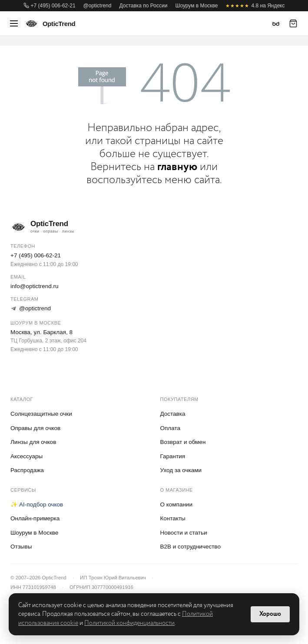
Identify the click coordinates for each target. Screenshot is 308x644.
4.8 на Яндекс (255, 6)
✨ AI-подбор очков (37, 504)
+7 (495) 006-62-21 (50, 6)
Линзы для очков (33, 442)
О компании (176, 504)
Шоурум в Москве (196, 6)
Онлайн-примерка (35, 518)
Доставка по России (143, 6)
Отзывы (21, 547)
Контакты (173, 518)
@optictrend (98, 6)
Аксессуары (26, 456)
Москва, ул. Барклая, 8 (41, 332)
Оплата (170, 428)
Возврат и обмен (183, 442)
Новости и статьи (184, 533)
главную (177, 167)
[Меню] (14, 23)
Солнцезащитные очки (41, 414)
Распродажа (27, 470)
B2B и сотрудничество (190, 547)
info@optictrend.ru (35, 286)
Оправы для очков (35, 428)
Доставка (173, 414)
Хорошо (270, 614)
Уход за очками (181, 470)
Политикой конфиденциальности (129, 623)
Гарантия (173, 456)
